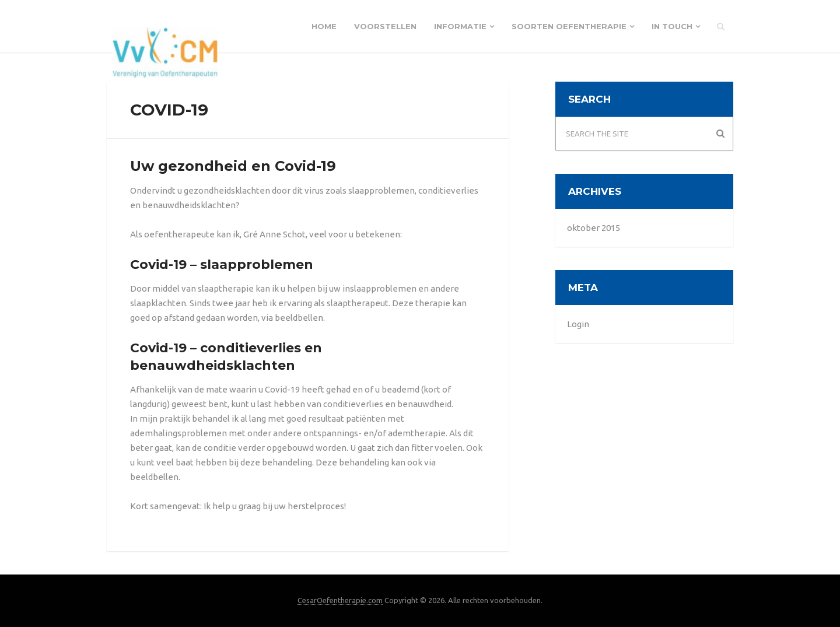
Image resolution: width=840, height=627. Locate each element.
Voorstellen (385, 26)
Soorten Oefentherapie (569, 26)
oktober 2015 (594, 228)
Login (578, 324)
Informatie (460, 26)
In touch (672, 26)
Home (324, 26)
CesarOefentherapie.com (340, 600)
